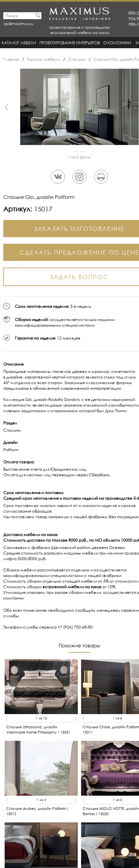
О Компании (117, 43)
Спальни (77, 59)
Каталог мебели (19, 43)
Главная (11, 59)
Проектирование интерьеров (70, 43)
